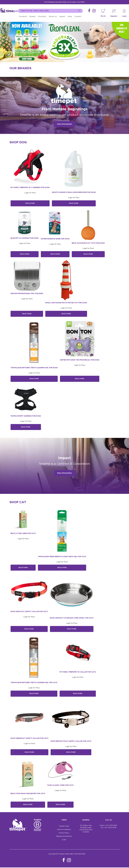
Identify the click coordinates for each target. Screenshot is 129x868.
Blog (70, 16)
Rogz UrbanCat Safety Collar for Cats (29, 739)
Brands (33, 16)
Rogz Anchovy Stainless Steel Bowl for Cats (72, 618)
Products (23, 16)
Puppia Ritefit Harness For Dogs (26, 416)
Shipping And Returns (64, 837)
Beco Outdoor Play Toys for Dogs (88, 243)
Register (114, 16)
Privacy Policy (64, 833)
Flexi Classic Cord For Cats (60, 786)
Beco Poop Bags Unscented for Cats (28, 794)
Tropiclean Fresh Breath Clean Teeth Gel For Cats (62, 557)
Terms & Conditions (64, 830)
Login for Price (30, 193)
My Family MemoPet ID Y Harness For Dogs (30, 188)
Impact (62, 16)
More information (65, 124)
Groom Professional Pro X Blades (27, 294)
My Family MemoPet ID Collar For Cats (78, 672)
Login (124, 16)
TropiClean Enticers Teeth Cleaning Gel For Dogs (34, 368)
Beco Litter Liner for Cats (23, 534)
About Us (53, 16)
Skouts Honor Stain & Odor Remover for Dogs (74, 192)
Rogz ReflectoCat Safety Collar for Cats (71, 742)
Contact (78, 16)
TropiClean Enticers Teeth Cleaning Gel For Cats (34, 683)
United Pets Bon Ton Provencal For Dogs (80, 360)
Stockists (42, 16)
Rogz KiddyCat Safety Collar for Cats (29, 612)
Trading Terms (64, 827)
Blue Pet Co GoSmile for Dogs (25, 238)
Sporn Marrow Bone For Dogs (55, 239)
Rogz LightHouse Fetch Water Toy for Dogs (66, 303)
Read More (30, 203)
